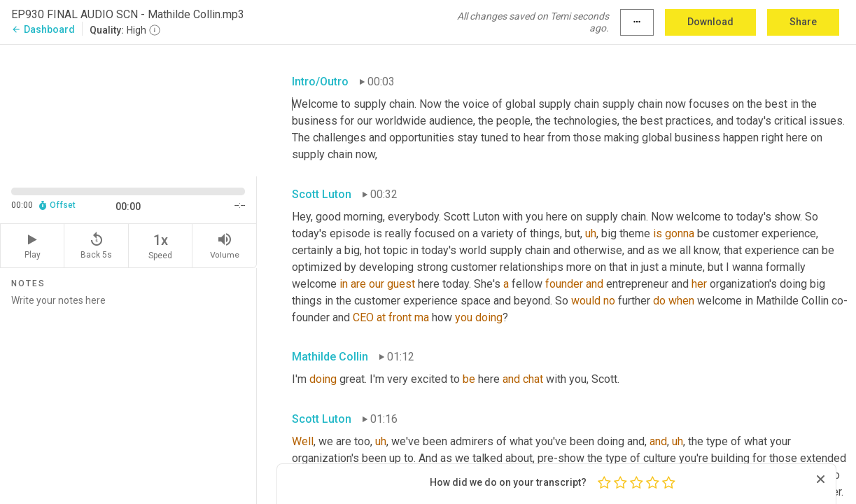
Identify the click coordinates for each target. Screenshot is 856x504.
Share (803, 22)
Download (710, 22)
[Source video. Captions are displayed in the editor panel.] (128, 109)
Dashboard (43, 29)
